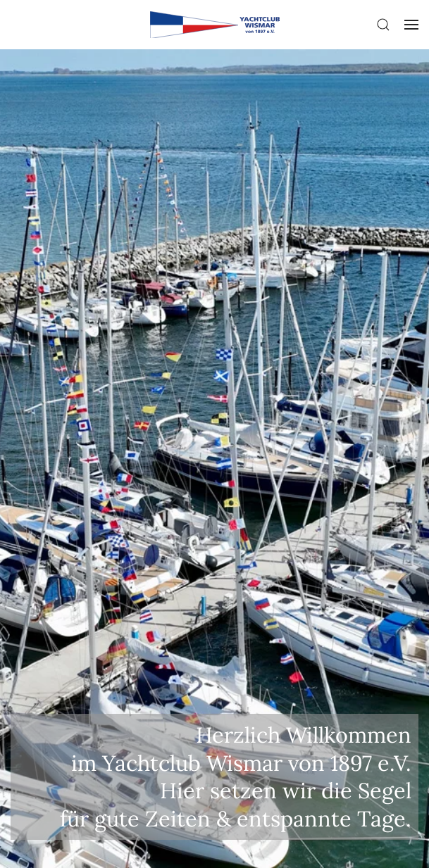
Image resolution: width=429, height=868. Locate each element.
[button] (383, 25)
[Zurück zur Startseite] (214, 25)
